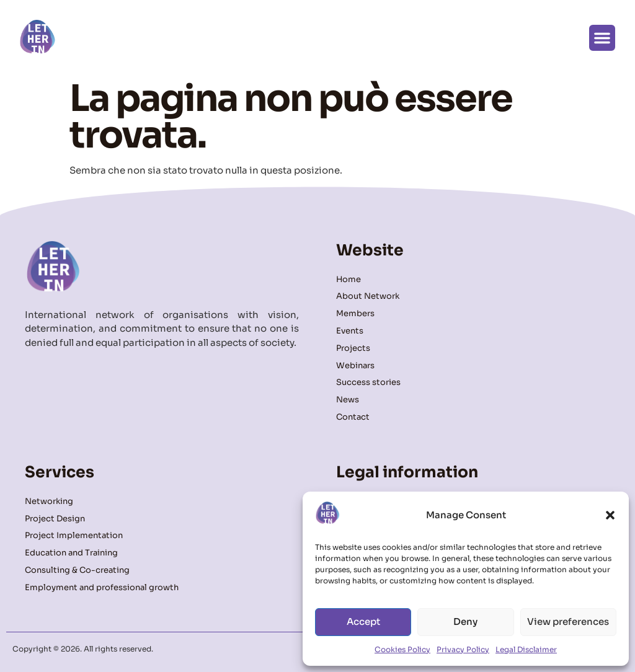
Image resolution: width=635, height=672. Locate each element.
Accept (363, 621)
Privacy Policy (463, 649)
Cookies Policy (402, 649)
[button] (610, 515)
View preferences (568, 621)
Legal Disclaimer (526, 649)
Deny (465, 621)
